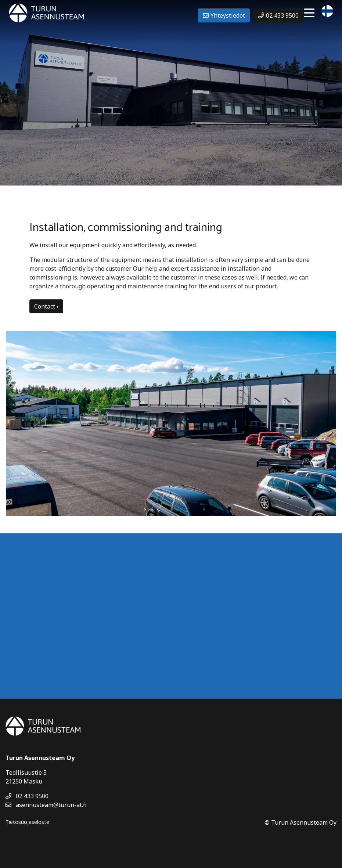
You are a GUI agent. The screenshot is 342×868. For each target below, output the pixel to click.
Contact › (46, 306)
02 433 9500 (27, 796)
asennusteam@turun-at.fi (46, 805)
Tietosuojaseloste (27, 822)
